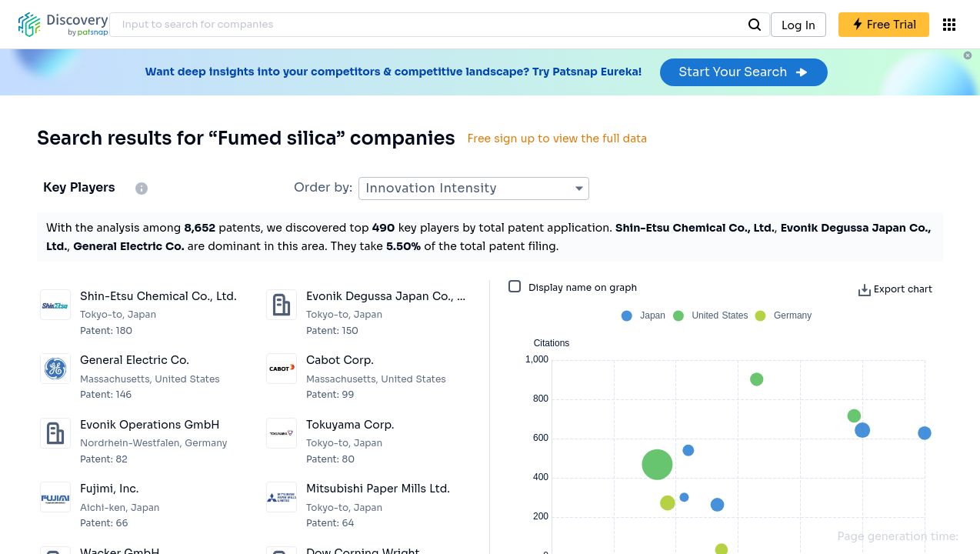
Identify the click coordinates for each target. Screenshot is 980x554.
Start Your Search (743, 72)
